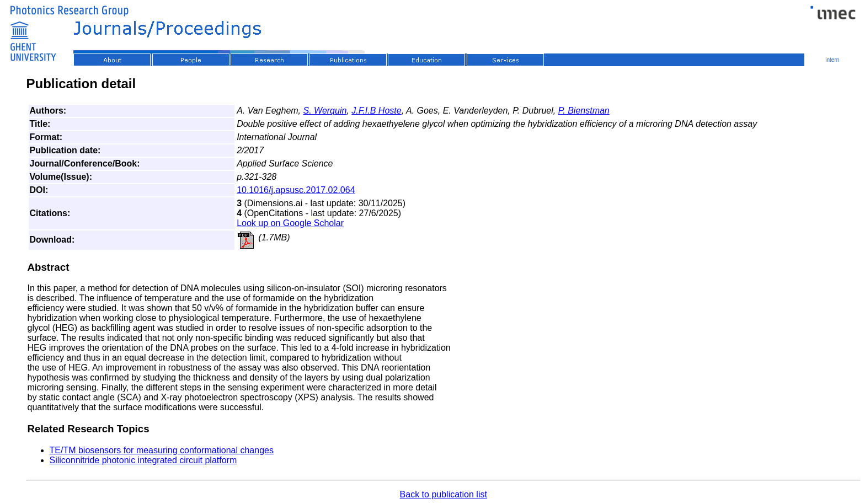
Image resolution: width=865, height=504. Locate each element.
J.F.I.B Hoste (376, 111)
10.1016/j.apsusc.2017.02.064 (296, 190)
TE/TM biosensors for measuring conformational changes (162, 450)
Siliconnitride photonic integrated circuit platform (143, 460)
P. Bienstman (584, 111)
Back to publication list (444, 494)
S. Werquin (325, 111)
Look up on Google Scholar (290, 223)
